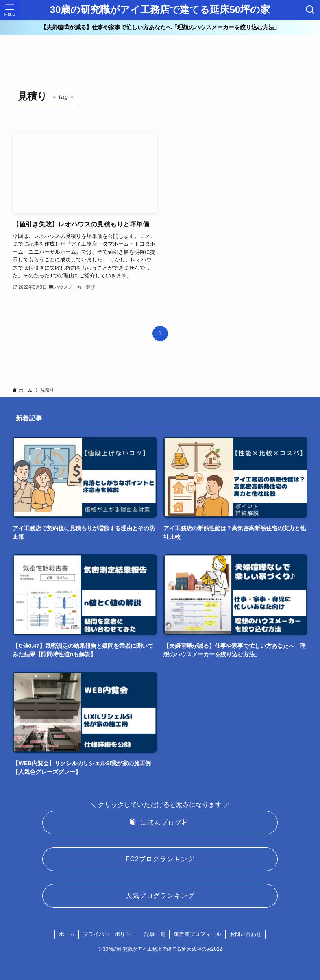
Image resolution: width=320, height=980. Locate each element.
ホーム (67, 934)
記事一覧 (155, 934)
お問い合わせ (246, 934)
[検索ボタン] (310, 10)
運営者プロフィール (197, 934)
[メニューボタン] (10, 10)
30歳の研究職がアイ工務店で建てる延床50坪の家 (160, 10)
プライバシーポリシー (109, 934)
